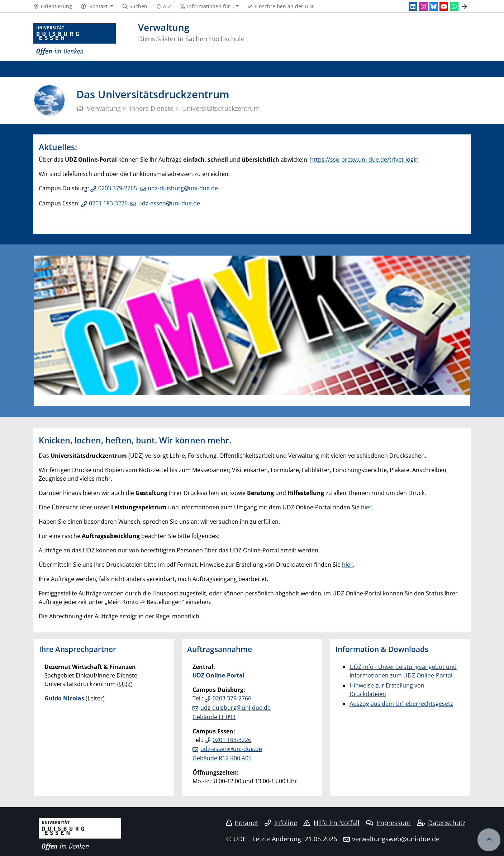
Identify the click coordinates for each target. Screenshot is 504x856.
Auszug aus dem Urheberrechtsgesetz (401, 704)
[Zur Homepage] (75, 39)
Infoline (281, 823)
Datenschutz (441, 823)
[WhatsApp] (454, 6)
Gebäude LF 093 (214, 717)
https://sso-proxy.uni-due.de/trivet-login (364, 160)
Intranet (242, 823)
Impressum (388, 823)
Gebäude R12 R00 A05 (222, 758)
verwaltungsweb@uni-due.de (396, 839)
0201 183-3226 (108, 203)
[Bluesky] (434, 6)
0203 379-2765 (118, 188)
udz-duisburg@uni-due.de (183, 188)
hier (366, 507)
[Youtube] (444, 6)
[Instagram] (423, 6)
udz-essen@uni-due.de (169, 203)
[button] (97, 6)
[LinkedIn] (413, 6)
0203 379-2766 (232, 698)
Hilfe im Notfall (331, 823)
